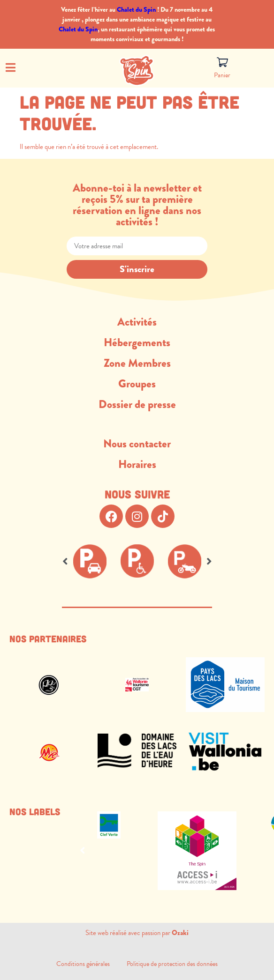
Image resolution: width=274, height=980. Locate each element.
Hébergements (137, 342)
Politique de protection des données (172, 964)
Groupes (137, 384)
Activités (137, 322)
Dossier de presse (137, 404)
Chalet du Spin (136, 9)
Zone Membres (137, 363)
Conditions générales (91, 964)
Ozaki (180, 933)
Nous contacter (137, 444)
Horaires (137, 464)
